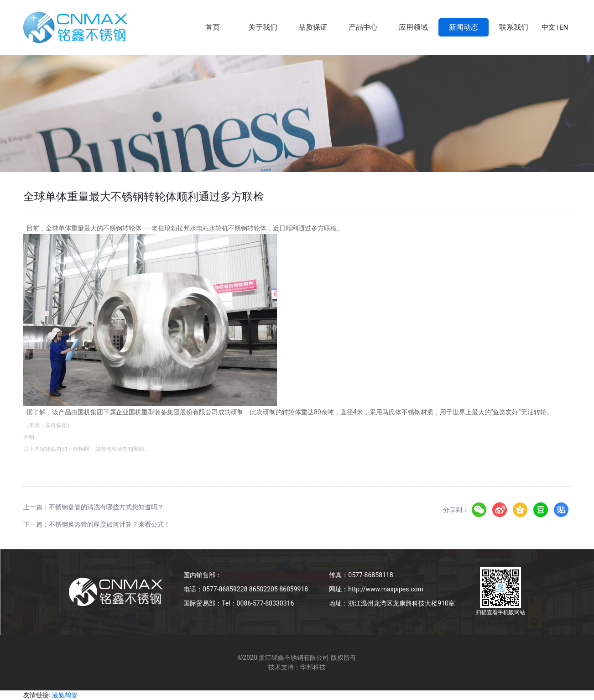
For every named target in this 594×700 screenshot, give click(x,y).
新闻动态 (464, 27)
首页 (213, 27)
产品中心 (363, 27)
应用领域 (413, 27)
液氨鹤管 (65, 695)
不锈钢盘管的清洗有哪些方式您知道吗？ (106, 507)
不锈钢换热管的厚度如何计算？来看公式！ (109, 524)
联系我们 (514, 27)
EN (564, 27)
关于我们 (263, 27)
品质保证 (313, 27)
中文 (548, 27)
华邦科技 (313, 667)
